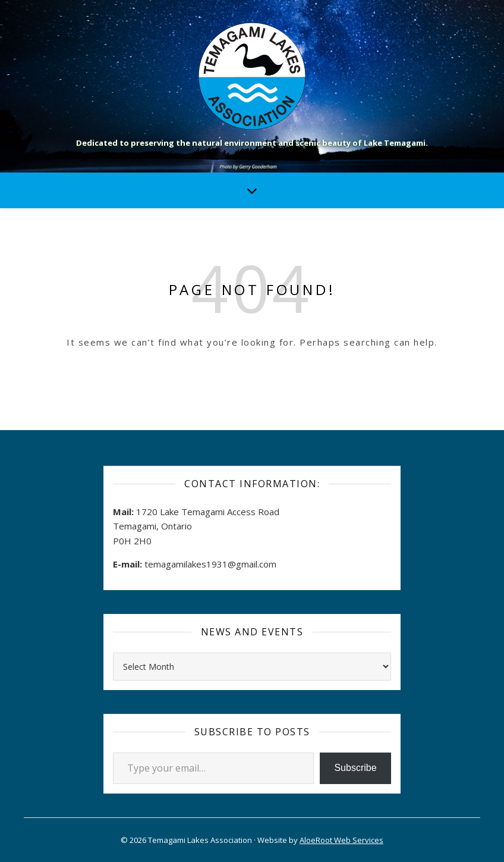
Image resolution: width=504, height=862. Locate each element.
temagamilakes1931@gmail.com (210, 564)
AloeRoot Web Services (341, 840)
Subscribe (355, 768)
